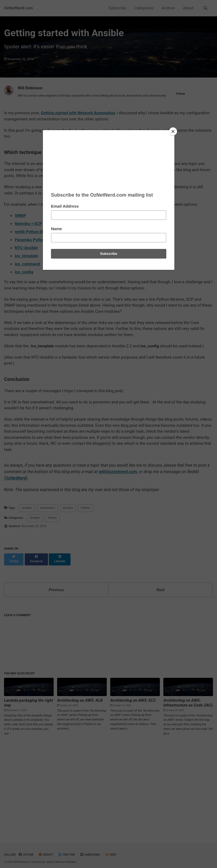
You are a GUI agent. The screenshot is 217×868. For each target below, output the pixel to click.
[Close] (173, 131)
